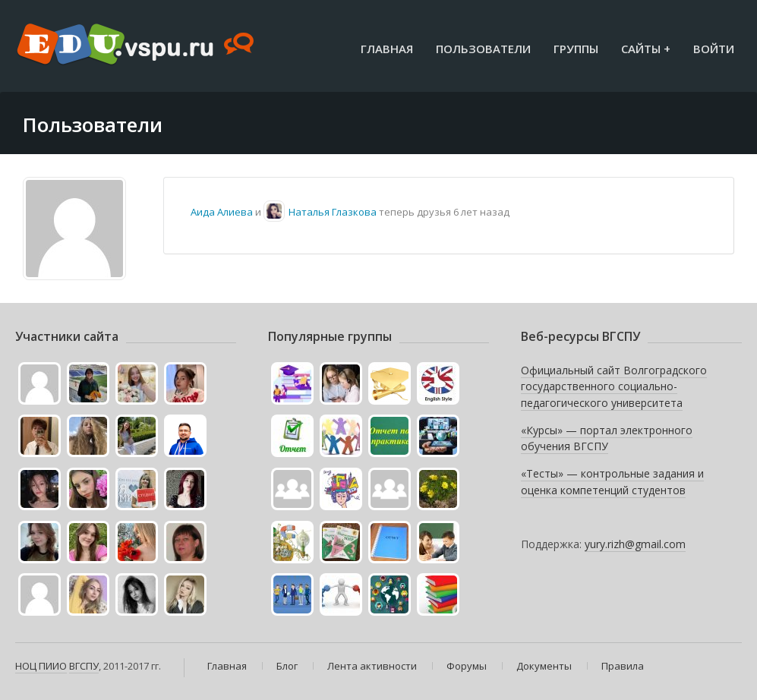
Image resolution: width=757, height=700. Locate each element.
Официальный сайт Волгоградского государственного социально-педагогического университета (614, 386)
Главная (387, 49)
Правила (623, 666)
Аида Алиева (222, 212)
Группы (576, 49)
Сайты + (646, 49)
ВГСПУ (84, 666)
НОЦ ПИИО (41, 666)
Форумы (467, 666)
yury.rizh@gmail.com (635, 544)
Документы (544, 666)
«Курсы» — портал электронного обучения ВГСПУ (607, 438)
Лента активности (372, 666)
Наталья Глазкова (333, 212)
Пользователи (483, 49)
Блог (287, 666)
